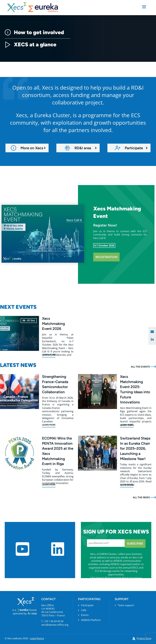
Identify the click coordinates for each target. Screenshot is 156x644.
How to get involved (34, 32)
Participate (87, 605)
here (99, 578)
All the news (141, 497)
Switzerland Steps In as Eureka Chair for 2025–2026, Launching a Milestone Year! (135, 448)
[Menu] (144, 6)
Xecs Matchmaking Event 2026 (53, 324)
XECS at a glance (31, 44)
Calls (84, 610)
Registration (106, 257)
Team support (126, 605)
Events (85, 615)
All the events (140, 367)
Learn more (49, 355)
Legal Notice (37, 638)
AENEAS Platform (91, 620)
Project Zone (144, 638)
